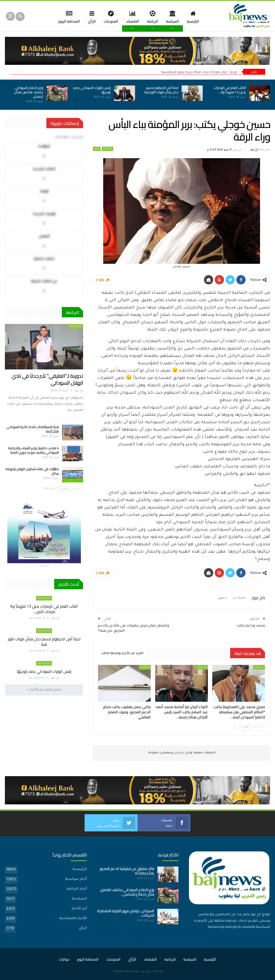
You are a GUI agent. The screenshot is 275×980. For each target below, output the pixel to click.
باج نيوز (145, 972)
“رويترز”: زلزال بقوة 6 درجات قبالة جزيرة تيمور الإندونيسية (200, 72)
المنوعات (104, 17)
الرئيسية (189, 17)
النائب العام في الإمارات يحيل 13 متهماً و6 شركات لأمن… (44, 609)
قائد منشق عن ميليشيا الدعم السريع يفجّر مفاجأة (127, 871)
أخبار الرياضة (75, 326)
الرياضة (147, 17)
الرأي (84, 17)
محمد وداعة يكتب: (251, 625)
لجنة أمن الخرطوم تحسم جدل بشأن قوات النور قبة (161, 90)
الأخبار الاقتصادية (73, 919)
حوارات (64, 959)
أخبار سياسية (44, 598)
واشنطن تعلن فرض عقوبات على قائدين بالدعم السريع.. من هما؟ (133, 628)
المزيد (67, 17)
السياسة (168, 17)
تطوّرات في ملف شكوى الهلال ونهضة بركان (32, 471)
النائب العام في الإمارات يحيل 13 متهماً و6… (230, 90)
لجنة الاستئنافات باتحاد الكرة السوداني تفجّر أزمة (33, 429)
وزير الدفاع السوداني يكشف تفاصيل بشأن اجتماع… (29, 92)
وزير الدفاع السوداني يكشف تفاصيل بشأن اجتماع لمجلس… (127, 892)
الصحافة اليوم (88, 959)
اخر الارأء (107, 149)
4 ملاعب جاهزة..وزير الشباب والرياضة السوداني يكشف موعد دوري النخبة (33, 450)
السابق (258, 727)
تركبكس (179, 753)
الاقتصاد (126, 17)
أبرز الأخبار (79, 909)
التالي (245, 727)
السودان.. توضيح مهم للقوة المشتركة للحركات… (126, 913)
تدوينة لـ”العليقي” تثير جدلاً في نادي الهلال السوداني (47, 379)
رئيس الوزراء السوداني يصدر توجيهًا (92, 90)
